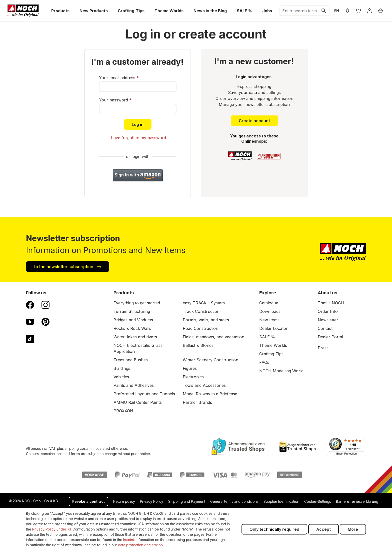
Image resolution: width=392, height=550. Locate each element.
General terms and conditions (234, 501)
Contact (325, 328)
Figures (190, 368)
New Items (269, 320)
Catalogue (269, 303)
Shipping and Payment (187, 501)
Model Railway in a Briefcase (210, 394)
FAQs (264, 362)
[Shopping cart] (380, 11)
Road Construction (200, 328)
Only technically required (274, 529)
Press (323, 348)
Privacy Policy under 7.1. (52, 529)
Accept (323, 529)
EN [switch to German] (337, 11)
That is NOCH (331, 303)
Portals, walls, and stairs (206, 320)
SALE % (267, 337)
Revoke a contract (88, 501)
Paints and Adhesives (134, 385)
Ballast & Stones (198, 345)
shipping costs (77, 448)
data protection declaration (140, 545)
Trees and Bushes (131, 360)
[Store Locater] (347, 11)
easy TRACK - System (204, 303)
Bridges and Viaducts (133, 320)
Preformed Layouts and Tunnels (144, 394)
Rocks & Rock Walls (132, 328)
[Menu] (363, 440)
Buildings (122, 368)
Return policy (124, 501)
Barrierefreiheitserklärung (357, 501)
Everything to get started (137, 303)
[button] (138, 175)
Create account (254, 121)
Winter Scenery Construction (210, 360)
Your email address (119, 78)
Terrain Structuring (132, 311)
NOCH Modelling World (281, 371)
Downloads (270, 311)
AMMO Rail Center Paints (138, 402)
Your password (115, 100)
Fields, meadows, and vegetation (213, 337)
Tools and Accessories (204, 385)
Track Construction (201, 311)
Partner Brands (197, 402)
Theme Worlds (273, 345)
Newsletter (328, 320)
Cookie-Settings (318, 501)
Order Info (328, 311)
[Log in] (369, 11)
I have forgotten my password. (138, 138)
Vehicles (121, 377)
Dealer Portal (330, 337)
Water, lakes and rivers (135, 337)
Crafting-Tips (271, 354)
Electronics (193, 377)
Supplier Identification (281, 501)
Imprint (129, 540)
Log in (138, 124)
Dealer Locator (273, 328)
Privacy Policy (152, 501)
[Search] (324, 11)
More (353, 529)
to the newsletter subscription (68, 266)
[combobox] (299, 11)
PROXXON (123, 411)
